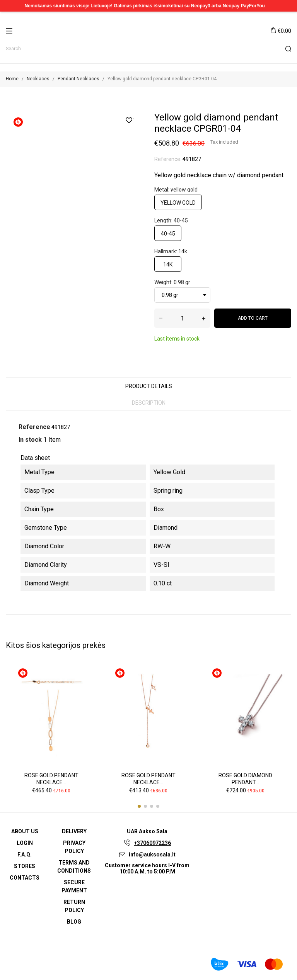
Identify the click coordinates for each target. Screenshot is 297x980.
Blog (74, 922)
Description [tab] (149, 403)
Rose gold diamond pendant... (245, 779)
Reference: (168, 159)
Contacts (25, 878)
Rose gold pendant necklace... (51, 779)
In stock (30, 440)
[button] (139, 806)
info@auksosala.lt (152, 855)
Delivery (74, 831)
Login (25, 843)
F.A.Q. (25, 855)
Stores (25, 866)
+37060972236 (152, 843)
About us (25, 831)
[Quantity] (182, 318)
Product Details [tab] (149, 386)
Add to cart (253, 318)
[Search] (148, 49)
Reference (34, 427)
